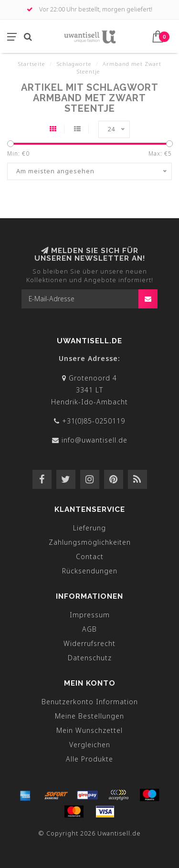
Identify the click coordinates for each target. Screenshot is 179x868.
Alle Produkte (89, 759)
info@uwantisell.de (95, 440)
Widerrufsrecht (89, 643)
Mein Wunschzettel (89, 730)
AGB (89, 629)
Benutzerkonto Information (90, 702)
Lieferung (89, 528)
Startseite (32, 64)
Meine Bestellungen (89, 716)
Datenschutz (90, 658)
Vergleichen (90, 745)
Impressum (90, 615)
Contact (90, 556)
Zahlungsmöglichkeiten (90, 542)
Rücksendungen (90, 571)
